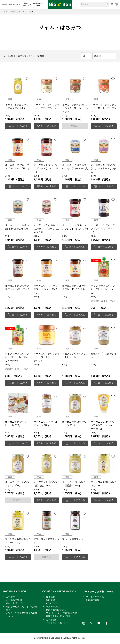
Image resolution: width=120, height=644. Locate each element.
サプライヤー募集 (95, 598)
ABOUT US (52, 605)
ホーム (6, 12)
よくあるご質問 (14, 601)
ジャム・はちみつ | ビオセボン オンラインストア (60, 4)
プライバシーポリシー (57, 624)
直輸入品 (15, 12)
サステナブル (53, 608)
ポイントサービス (15, 605)
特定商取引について (56, 611)
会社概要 (50, 598)
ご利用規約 (52, 621)
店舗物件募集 (93, 601)
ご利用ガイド (13, 598)
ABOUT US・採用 (38, 4)
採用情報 (50, 601)
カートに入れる (18, 126)
